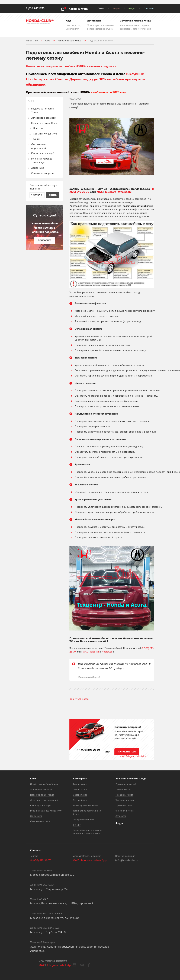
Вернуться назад (79, 699)
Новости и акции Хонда (45, 123)
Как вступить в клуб (43, 153)
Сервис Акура (80, 800)
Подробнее (45, 240)
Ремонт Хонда (80, 784)
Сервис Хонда (80, 795)
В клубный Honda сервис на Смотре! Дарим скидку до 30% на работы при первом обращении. (85, 79)
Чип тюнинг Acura (125, 811)
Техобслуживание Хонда (86, 806)
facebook (89, 965)
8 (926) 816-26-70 (41, 860)
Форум (116, 9)
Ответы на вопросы (43, 173)
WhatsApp (128, 192)
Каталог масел (123, 790)
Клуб (33, 779)
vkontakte (82, 965)
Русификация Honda (83, 820)
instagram (75, 965)
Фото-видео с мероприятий (39, 146)
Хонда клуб (38, 168)
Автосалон (121, 816)
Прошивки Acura (124, 806)
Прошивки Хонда (124, 795)
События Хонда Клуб (45, 134)
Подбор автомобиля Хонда (43, 111)
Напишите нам (127, 752)
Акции (132, 9)
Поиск (101, 9)
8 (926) (35, 9)
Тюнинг (77, 825)
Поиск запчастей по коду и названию (43, 187)
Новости (38, 128)
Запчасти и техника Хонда (131, 779)
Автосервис (80, 779)
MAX (101, 192)
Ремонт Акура (80, 790)
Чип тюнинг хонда (125, 800)
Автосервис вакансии (44, 118)
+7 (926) (89, 750)
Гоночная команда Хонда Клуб (42, 161)
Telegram (113, 192)
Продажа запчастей (126, 784)
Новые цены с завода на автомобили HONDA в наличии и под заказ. (71, 66)
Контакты (149, 9)
